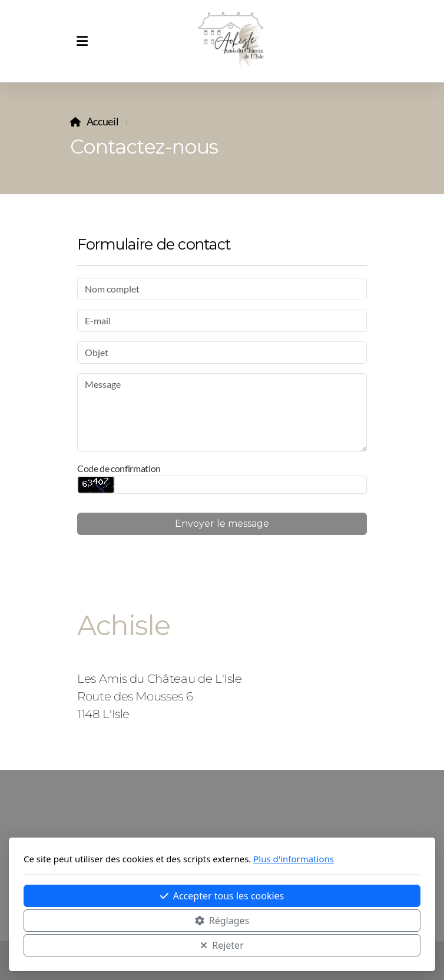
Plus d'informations (294, 859)
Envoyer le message (222, 524)
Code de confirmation (119, 468)
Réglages (222, 921)
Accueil (103, 122)
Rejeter (222, 945)
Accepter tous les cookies (222, 896)
